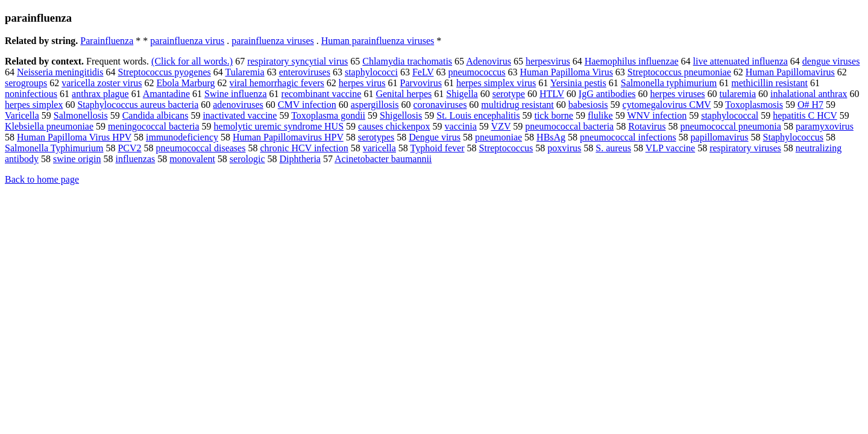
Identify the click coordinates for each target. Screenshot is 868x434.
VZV (501, 126)
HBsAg (551, 137)
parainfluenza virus (187, 41)
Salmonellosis (81, 115)
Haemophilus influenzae (632, 61)
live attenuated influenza (741, 61)
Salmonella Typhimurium (54, 148)
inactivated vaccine (240, 115)
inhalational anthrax (809, 94)
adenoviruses (238, 105)
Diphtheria (300, 159)
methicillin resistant (769, 83)
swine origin (77, 159)
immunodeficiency (182, 137)
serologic (247, 159)
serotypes (376, 137)
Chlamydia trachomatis (407, 61)
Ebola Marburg (186, 83)
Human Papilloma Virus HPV (74, 137)
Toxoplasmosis (754, 105)
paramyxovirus (825, 126)
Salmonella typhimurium (669, 83)
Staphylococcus (793, 137)
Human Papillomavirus (790, 72)
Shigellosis (401, 115)
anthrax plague (100, 94)
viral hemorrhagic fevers (277, 83)
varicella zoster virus (102, 83)
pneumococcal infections (628, 137)
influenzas (136, 159)
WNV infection (657, 115)
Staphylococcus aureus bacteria (138, 105)
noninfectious (31, 94)
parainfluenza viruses (272, 41)
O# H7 (810, 105)
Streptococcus (506, 148)
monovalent (192, 159)
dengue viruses (831, 61)
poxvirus (564, 148)
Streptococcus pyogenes (165, 72)
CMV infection (307, 105)
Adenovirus (489, 61)
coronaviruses (440, 105)
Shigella (462, 94)
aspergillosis (375, 105)
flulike (600, 115)
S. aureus (613, 148)
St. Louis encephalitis (478, 115)
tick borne (553, 115)
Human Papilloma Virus (567, 72)
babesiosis (588, 105)
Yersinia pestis (578, 83)
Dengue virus (435, 137)
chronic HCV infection (304, 148)
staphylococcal (730, 115)
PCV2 (129, 148)
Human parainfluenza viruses (378, 41)
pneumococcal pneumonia (731, 126)
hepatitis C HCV (805, 115)
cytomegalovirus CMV (667, 105)
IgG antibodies (607, 94)
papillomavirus (720, 137)
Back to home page (42, 179)
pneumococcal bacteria (569, 126)
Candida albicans (156, 115)
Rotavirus (647, 126)
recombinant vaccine (322, 94)
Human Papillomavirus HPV (288, 137)
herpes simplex (34, 105)
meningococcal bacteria (153, 126)
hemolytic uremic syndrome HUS (279, 126)
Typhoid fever (438, 148)
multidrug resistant (517, 105)
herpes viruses (677, 94)
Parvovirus (421, 83)
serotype (509, 94)
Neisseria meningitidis (60, 72)
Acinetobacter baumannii (383, 159)
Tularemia (244, 72)
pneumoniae (498, 137)
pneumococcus (476, 72)
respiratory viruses (745, 148)
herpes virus (362, 83)
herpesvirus (548, 61)
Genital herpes (404, 94)
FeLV (423, 72)
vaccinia (461, 126)
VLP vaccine (670, 148)
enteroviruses (305, 72)
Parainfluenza (107, 41)
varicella (379, 148)
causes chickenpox (394, 126)
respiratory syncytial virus (297, 61)
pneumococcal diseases (201, 148)
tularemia (738, 94)
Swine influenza (236, 94)
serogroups (26, 83)
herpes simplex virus (496, 83)
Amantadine (166, 94)
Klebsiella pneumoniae (49, 126)
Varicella (22, 115)
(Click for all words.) (192, 61)
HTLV (552, 94)
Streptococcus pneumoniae (679, 72)
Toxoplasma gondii (328, 115)
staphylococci (371, 72)
